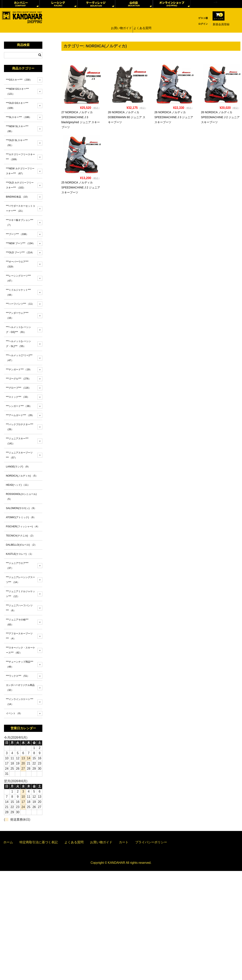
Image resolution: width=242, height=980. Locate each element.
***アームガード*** (20, 415)
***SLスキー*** (19, 117)
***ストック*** (18, 397)
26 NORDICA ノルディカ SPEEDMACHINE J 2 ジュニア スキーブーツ (220, 117)
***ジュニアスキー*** (17, 441)
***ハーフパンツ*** (20, 304)
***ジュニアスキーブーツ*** (19, 455)
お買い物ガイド (121, 24)
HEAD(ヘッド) (18, 485)
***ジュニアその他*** (17, 622)
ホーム (8, 842)
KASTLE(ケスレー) (20, 554)
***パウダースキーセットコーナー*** (21, 208)
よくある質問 (143, 24)
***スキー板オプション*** (20, 223)
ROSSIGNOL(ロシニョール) (21, 497)
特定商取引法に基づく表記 (39, 842)
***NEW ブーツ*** (20, 243)
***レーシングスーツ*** (18, 278)
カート (124, 842)
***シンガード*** (19, 406)
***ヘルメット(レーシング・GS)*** (19, 330)
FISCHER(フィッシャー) (23, 527)
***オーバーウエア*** (17, 264)
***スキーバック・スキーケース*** (21, 650)
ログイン (203, 24)
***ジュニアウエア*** (17, 566)
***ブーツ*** (17, 234)
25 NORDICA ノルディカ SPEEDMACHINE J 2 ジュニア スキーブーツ (81, 187)
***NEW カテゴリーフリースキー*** (20, 171)
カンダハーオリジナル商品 (20, 688)
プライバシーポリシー (151, 842)
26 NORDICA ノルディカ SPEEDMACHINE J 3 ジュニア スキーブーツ (174, 117)
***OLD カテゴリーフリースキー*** (20, 185)
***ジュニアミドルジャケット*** (21, 594)
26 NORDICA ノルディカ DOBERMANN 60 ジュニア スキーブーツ (127, 117)
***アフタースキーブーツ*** (19, 636)
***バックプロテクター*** (20, 427)
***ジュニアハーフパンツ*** (19, 608)
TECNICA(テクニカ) (20, 536)
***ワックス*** (18, 676)
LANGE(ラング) (18, 467)
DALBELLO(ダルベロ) (21, 545)
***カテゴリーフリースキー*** (21, 157)
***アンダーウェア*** (17, 315)
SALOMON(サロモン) (21, 508)
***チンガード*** (19, 370)
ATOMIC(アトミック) (21, 517)
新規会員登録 (221, 24)
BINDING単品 (18, 197)
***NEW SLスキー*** (17, 129)
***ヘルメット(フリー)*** (19, 358)
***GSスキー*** (19, 80)
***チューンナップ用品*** (20, 664)
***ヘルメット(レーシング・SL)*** (19, 344)
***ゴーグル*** (18, 379)
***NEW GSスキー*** (17, 91)
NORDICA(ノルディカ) (22, 476)
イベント (14, 713)
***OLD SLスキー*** (17, 143)
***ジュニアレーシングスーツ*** (21, 580)
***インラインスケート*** (20, 702)
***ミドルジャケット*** (18, 292)
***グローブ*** (18, 388)
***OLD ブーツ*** (20, 253)
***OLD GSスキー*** (17, 106)
